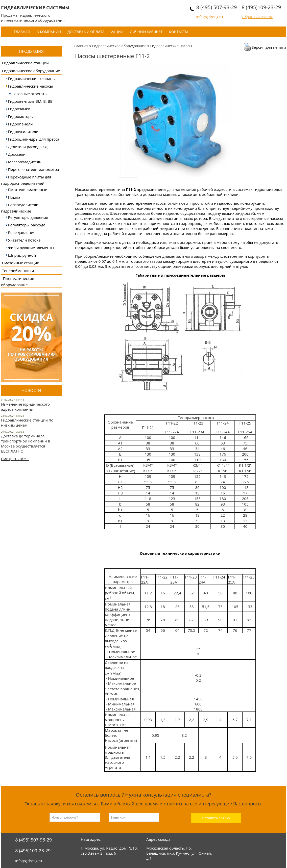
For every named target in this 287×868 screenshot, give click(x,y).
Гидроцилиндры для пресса (34, 139)
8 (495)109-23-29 (261, 7)
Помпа (14, 197)
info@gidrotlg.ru (210, 17)
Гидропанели (20, 124)
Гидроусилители (23, 131)
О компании (49, 32)
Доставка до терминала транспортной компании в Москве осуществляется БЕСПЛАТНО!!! (26, 443)
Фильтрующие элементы (31, 248)
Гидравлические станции (25, 63)
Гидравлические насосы (30, 86)
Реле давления (22, 232)
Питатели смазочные (28, 190)
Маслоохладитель (25, 162)
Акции (117, 32)
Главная (22, 32)
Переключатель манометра (34, 169)
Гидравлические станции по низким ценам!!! (27, 423)
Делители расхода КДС (29, 147)
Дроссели (17, 154)
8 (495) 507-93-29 (217, 7)
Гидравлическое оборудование (31, 71)
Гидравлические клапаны (32, 78)
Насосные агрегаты (30, 94)
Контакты (178, 32)
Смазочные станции (21, 263)
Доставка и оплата (86, 32)
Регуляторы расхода (27, 225)
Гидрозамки (19, 109)
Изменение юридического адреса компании (26, 407)
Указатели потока (24, 240)
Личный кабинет (146, 32)
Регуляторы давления (28, 217)
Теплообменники (18, 271)
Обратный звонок (257, 17)
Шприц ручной (22, 255)
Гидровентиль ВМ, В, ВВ (30, 101)
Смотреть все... (15, 459)
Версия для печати (269, 47)
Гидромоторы (21, 116)
